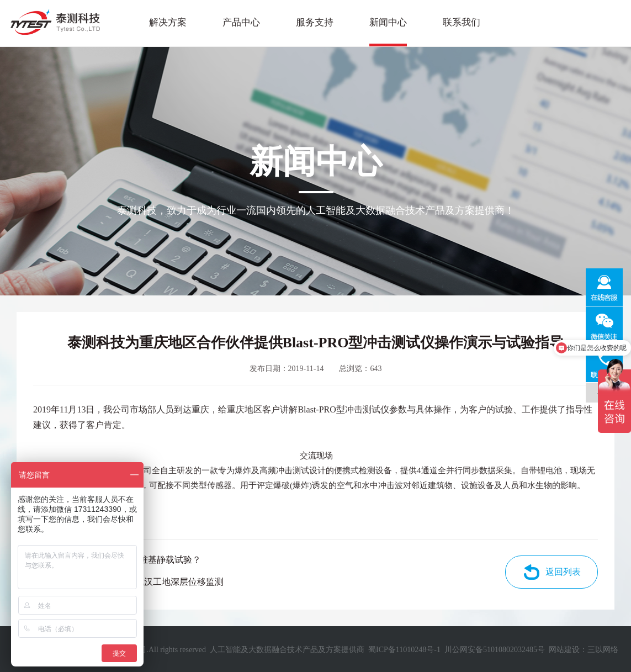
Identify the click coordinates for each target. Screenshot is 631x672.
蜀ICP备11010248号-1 (404, 650)
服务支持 (315, 22)
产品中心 (241, 22)
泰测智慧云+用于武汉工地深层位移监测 (146, 582)
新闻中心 (388, 22)
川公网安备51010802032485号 (495, 650)
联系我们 (462, 22)
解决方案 (168, 22)
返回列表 (563, 572)
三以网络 (603, 650)
